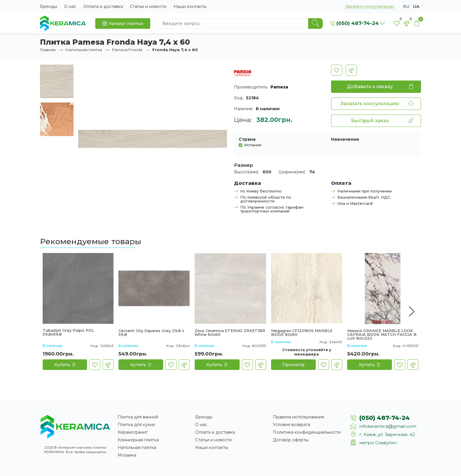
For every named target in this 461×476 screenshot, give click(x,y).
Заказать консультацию (370, 7)
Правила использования (298, 417)
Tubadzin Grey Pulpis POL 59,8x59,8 (68, 332)
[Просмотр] (293, 365)
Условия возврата (292, 425)
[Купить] (65, 365)
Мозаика (127, 455)
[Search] (315, 24)
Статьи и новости (148, 6)
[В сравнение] (351, 70)
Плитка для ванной (138, 417)
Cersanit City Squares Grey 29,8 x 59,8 (151, 333)
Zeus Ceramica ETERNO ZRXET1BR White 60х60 (230, 333)
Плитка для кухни (136, 425)
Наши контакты (190, 6)
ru (406, 6)
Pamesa (279, 87)
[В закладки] (337, 70)
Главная (48, 50)
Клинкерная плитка (138, 440)
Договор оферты (291, 440)
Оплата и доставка (103, 6)
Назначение (345, 139)
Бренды (49, 6)
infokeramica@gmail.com (388, 426)
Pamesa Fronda (127, 50)
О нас (70, 6)
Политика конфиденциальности (307, 432)
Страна (247, 139)
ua (416, 6)
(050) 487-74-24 (385, 418)
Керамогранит (133, 432)
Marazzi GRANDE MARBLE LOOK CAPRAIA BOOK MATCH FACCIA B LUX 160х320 (382, 335)
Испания (253, 145)
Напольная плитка (84, 50)
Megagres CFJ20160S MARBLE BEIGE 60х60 (302, 333)
